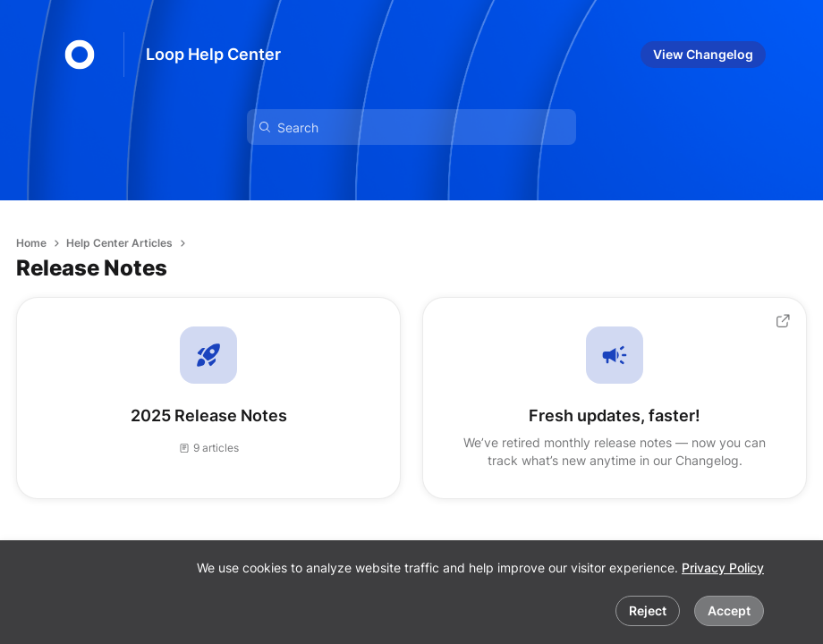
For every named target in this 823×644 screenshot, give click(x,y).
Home (31, 243)
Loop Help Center (213, 54)
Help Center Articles (119, 243)
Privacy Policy (723, 568)
